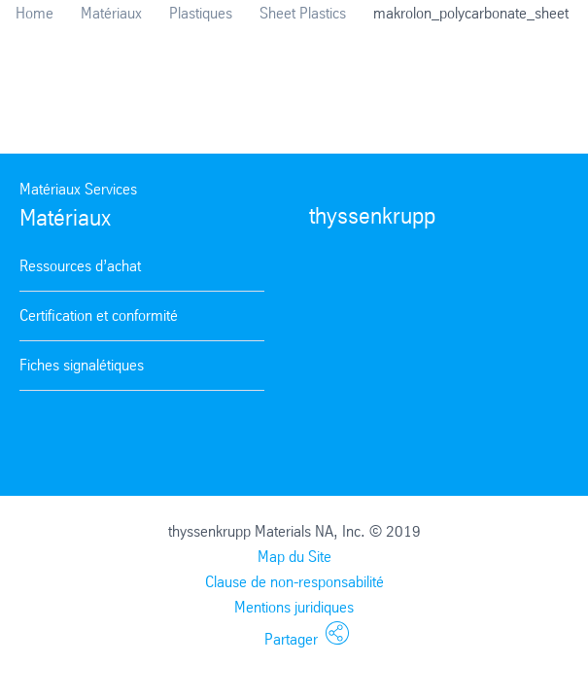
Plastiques (201, 13)
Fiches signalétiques (82, 365)
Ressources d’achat (80, 266)
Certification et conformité (99, 315)
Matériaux (111, 13)
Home (35, 13)
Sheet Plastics (303, 13)
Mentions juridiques (294, 607)
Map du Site (294, 557)
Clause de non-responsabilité (294, 582)
